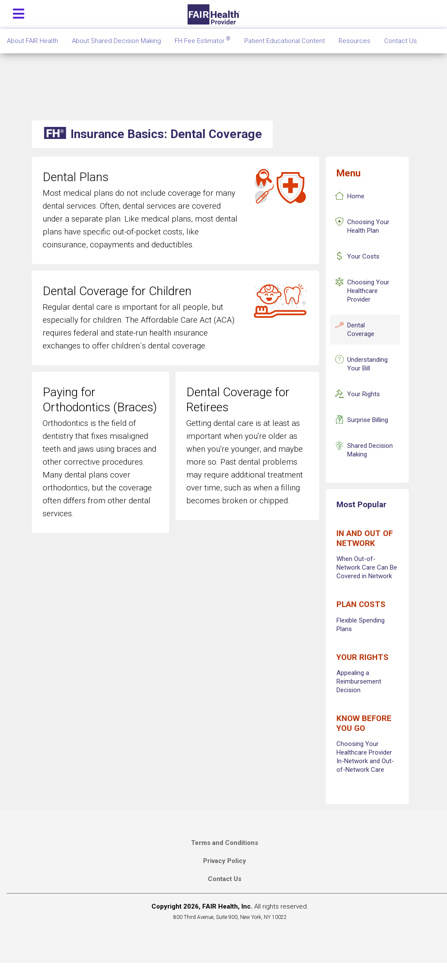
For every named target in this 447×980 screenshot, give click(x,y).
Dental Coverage (361, 330)
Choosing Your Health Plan (368, 226)
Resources (355, 41)
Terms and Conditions (225, 843)
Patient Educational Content (285, 41)
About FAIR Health (32, 41)
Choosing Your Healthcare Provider (368, 291)
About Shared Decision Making (116, 41)
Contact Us (225, 879)
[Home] (214, 14)
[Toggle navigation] (18, 12)
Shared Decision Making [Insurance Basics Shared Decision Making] (370, 450)
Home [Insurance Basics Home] (356, 196)
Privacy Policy (225, 861)
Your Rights (364, 394)
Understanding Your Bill (367, 364)
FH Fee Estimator (203, 40)
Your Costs (363, 256)
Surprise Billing (368, 420)
